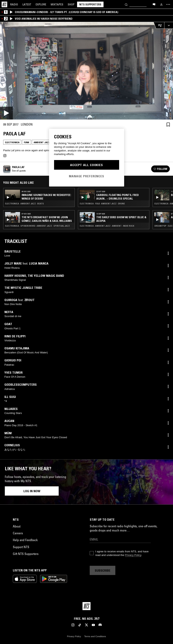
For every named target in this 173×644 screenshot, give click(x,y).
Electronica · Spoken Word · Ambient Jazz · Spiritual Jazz (37, 226)
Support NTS (21, 547)
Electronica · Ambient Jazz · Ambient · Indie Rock (107, 226)
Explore (41, 4)
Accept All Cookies (86, 165)
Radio (14, 4)
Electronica (12, 142)
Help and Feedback (25, 540)
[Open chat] (154, 4)
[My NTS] (161, 4)
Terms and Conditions (95, 636)
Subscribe (103, 570)
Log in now (32, 491)
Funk (27, 142)
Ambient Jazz (42, 142)
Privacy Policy (133, 555)
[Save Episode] (168, 124)
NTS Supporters (90, 4)
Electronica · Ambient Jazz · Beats (24, 204)
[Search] (126, 4)
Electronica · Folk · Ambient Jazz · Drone (102, 204)
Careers (18, 533)
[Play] (86, 71)
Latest (27, 4)
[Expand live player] (169, 25)
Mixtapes (57, 4)
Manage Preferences (86, 176)
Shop (71, 4)
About (17, 526)
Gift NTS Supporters (26, 554)
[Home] (4, 4)
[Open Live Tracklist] (159, 25)
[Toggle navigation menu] (168, 4)
